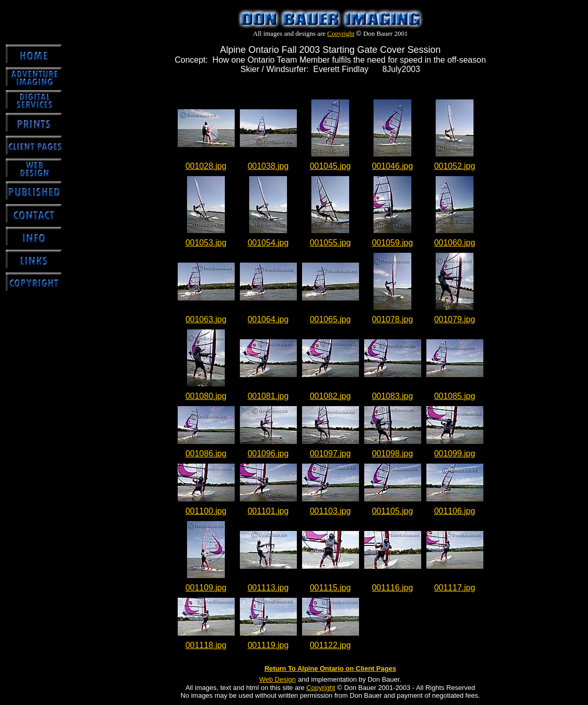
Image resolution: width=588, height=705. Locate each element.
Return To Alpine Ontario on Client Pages (330, 668)
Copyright (341, 33)
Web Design (277, 679)
